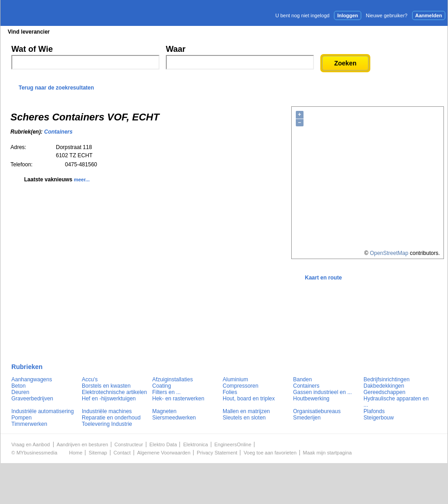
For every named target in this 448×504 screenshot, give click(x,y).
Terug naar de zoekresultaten (56, 88)
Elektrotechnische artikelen (114, 392)
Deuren (20, 392)
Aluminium (235, 379)
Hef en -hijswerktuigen (109, 399)
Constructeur (129, 444)
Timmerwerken (29, 424)
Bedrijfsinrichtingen (386, 379)
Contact (122, 453)
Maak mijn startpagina (328, 453)
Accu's (90, 379)
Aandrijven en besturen (82, 444)
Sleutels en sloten (244, 418)
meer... (82, 180)
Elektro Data (163, 444)
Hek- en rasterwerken (178, 399)
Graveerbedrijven (32, 399)
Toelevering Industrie (107, 424)
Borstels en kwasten (106, 386)
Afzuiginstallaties (172, 379)
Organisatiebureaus (317, 411)
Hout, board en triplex (249, 399)
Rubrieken (27, 367)
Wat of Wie (32, 49)
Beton (18, 386)
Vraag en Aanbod (31, 444)
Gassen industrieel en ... (322, 392)
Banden (302, 379)
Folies (230, 392)
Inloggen (348, 15)
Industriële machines (107, 411)
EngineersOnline (233, 444)
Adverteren (350, 31)
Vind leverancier (29, 32)
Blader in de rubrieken (94, 32)
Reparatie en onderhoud (111, 418)
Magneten (164, 411)
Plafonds (374, 411)
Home (76, 453)
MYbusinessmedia (37, 453)
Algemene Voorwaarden (164, 453)
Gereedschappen (384, 392)
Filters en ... (167, 392)
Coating (162, 386)
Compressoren (241, 386)
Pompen (22, 418)
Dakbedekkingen (384, 386)
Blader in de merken (163, 32)
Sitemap (98, 453)
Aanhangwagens (32, 379)
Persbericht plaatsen (414, 31)
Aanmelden (429, 15)
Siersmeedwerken (174, 418)
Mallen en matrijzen (246, 411)
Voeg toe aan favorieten (270, 453)
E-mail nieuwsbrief (294, 31)
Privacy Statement (217, 453)
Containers (58, 132)
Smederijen (307, 418)
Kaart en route (323, 278)
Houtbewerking (311, 399)
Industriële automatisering (42, 411)
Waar (176, 49)
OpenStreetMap (389, 253)
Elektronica (195, 444)
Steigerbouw (379, 418)
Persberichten (222, 32)
